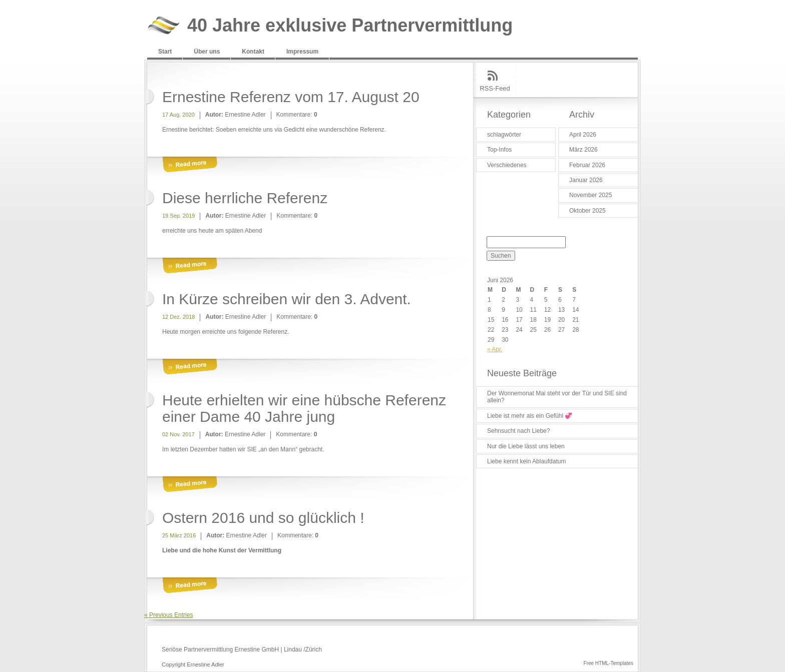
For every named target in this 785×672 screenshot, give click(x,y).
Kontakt (253, 52)
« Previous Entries (168, 615)
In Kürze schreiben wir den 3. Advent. (287, 299)
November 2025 (591, 195)
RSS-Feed (495, 88)
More (190, 165)
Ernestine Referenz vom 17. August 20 (291, 97)
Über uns (207, 52)
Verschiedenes (507, 165)
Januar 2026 (586, 180)
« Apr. (495, 349)
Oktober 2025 (587, 211)
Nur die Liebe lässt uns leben (526, 446)
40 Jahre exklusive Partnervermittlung (350, 26)
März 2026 (583, 150)
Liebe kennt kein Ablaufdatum (526, 461)
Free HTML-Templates (609, 663)
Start (165, 52)
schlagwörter (504, 135)
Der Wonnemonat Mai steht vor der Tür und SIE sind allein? (557, 397)
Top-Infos (499, 150)
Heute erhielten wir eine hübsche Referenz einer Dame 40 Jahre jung (304, 408)
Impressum (302, 52)
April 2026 (583, 135)
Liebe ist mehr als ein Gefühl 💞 (530, 416)
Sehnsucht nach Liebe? (518, 431)
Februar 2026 (587, 165)
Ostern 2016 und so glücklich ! (263, 518)
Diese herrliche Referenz (245, 198)
